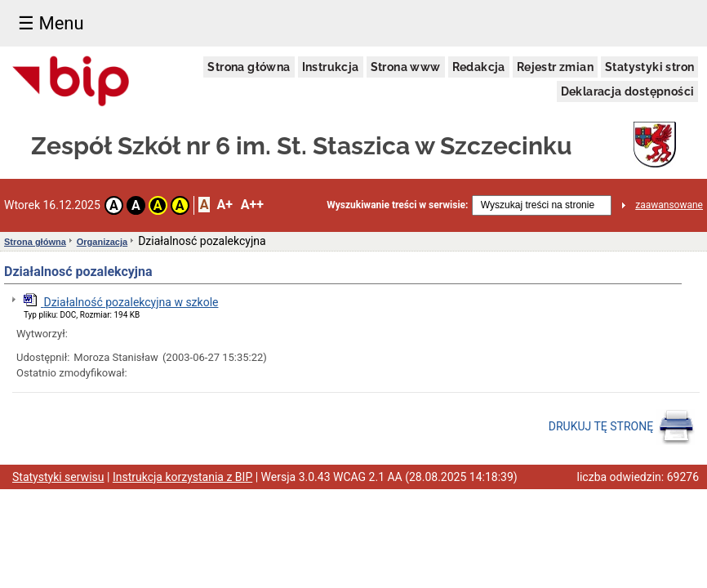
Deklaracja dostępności (628, 91)
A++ (252, 205)
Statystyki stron (649, 67)
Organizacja (102, 242)
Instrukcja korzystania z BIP (182, 477)
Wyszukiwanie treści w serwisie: (397, 205)
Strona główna (249, 67)
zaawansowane (669, 205)
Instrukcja (331, 67)
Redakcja (479, 67)
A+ (224, 205)
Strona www (406, 67)
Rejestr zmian (555, 67)
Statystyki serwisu (58, 477)
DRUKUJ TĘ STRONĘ (622, 427)
